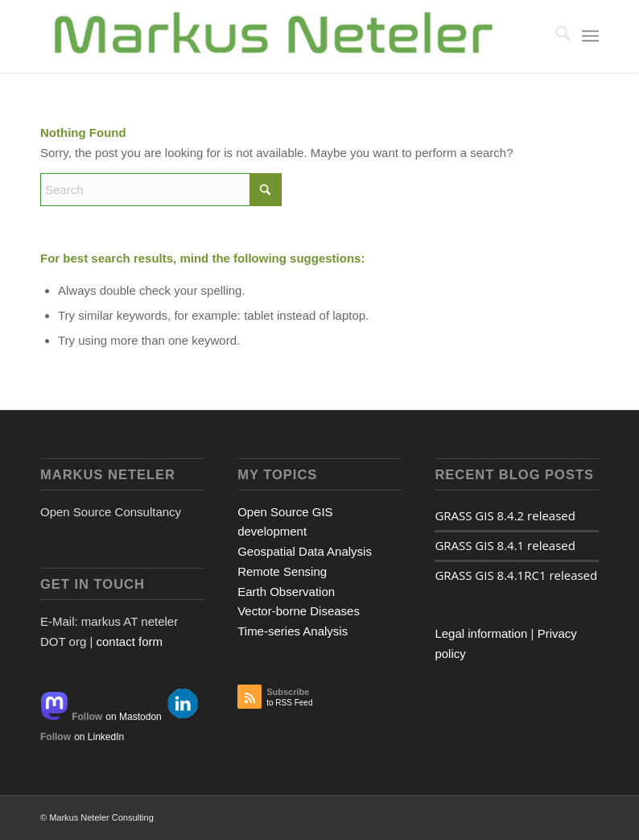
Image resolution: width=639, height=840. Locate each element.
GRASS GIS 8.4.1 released (505, 545)
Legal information (481, 633)
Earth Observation (286, 592)
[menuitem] (555, 36)
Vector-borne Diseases (299, 611)
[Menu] (590, 36)
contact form (129, 641)
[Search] (555, 36)
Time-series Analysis (293, 631)
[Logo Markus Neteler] (274, 36)
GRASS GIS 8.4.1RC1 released (516, 575)
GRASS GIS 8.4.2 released (505, 515)
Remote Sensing (282, 571)
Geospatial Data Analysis (305, 551)
